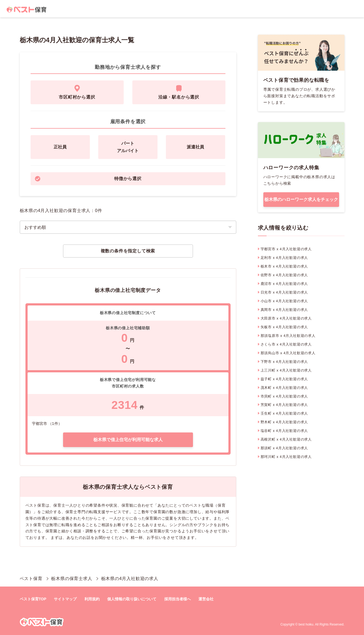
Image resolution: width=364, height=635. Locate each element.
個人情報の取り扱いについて (132, 599)
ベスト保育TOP (33, 599)
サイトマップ (65, 599)
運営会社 (206, 599)
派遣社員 (195, 147)
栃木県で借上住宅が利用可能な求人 (128, 440)
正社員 (60, 147)
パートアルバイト (128, 147)
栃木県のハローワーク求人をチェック (301, 199)
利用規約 (92, 599)
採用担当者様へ (178, 599)
